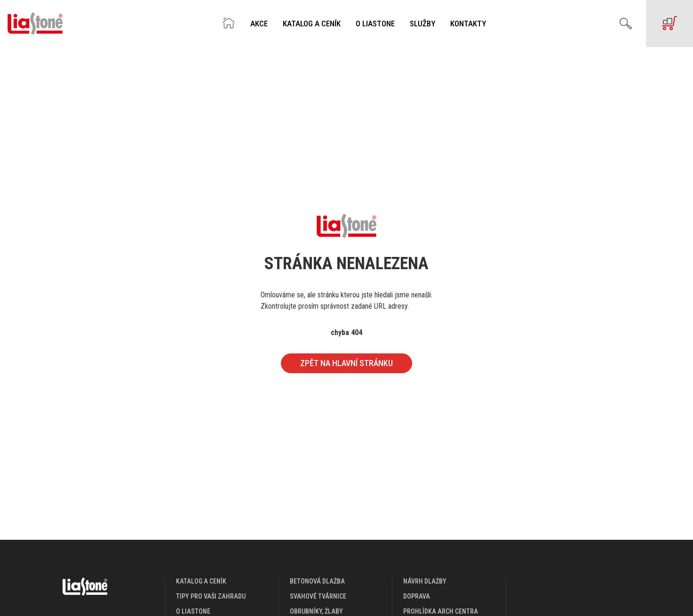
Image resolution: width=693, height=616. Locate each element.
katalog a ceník (201, 581)
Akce (259, 24)
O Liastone (375, 24)
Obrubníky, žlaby (316, 611)
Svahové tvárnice (318, 596)
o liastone (193, 611)
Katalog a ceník (312, 24)
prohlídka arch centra (441, 611)
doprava (417, 596)
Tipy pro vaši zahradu (211, 596)
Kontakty (468, 24)
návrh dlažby (425, 581)
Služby (422, 24)
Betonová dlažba (317, 581)
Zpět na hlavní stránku (346, 363)
